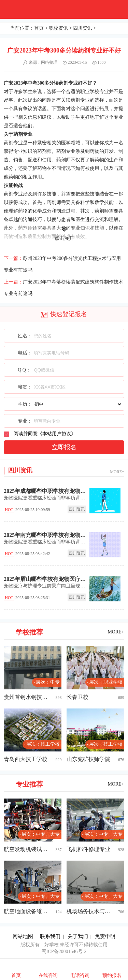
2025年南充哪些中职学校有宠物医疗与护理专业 (61, 535)
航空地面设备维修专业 (26, 911)
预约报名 (112, 975)
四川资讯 (83, 28)
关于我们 (78, 936)
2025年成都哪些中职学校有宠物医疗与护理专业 (61, 491)
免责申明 (105, 936)
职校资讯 (58, 28)
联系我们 (50, 936)
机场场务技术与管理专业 (89, 911)
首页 (39, 28)
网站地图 (23, 936)
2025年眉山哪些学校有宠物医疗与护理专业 (56, 579)
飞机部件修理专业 (88, 849)
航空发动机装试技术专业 (26, 849)
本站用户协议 (57, 434)
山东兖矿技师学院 (88, 759)
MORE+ (117, 472)
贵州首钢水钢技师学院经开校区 (26, 697)
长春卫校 (77, 697)
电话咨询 (80, 975)
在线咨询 (48, 975)
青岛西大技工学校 (26, 759)
